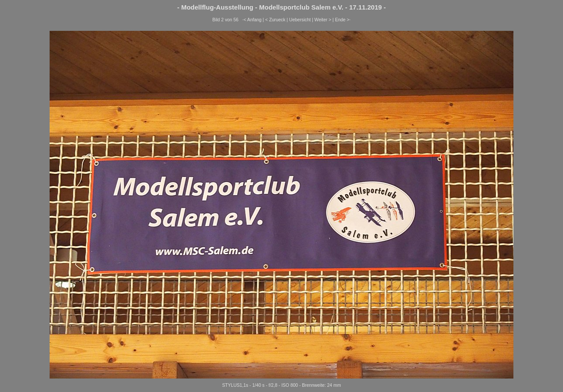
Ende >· (343, 20)
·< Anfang (252, 20)
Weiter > (323, 20)
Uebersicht (300, 20)
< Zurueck (275, 20)
